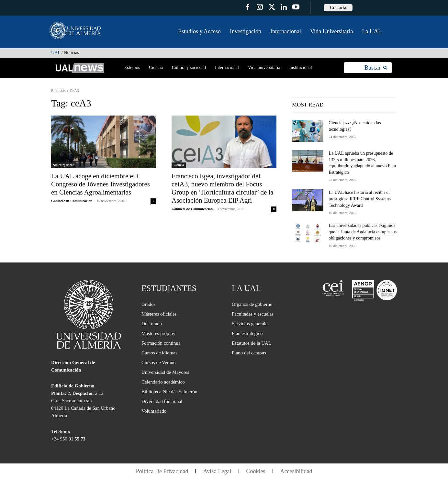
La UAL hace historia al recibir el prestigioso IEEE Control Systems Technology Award (360, 199)
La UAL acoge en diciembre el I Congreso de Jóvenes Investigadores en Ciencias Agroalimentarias (101, 184)
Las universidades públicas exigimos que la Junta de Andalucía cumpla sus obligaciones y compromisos (363, 232)
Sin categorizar (64, 165)
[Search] (376, 68)
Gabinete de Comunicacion (72, 201)
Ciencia (179, 165)
